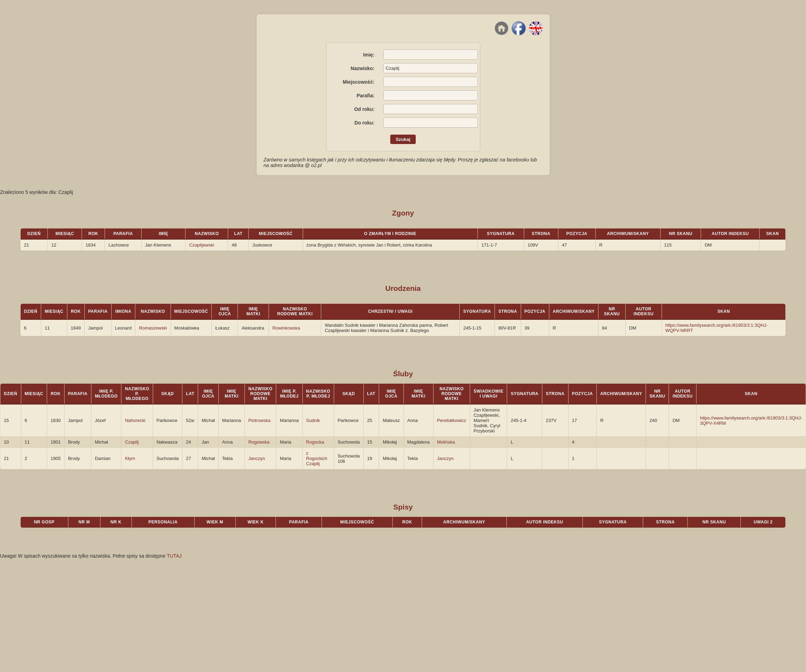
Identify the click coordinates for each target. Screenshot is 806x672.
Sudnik (313, 420)
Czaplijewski (202, 245)
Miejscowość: (359, 82)
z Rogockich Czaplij (317, 458)
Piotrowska (259, 420)
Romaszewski (153, 328)
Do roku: (364, 123)
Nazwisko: (362, 68)
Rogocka (315, 442)
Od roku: (364, 109)
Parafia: (365, 96)
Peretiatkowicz (452, 420)
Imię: (369, 55)
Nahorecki (135, 420)
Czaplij (132, 442)
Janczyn (257, 458)
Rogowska (259, 442)
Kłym (130, 458)
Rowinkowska (286, 328)
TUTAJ (174, 556)
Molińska (446, 442)
